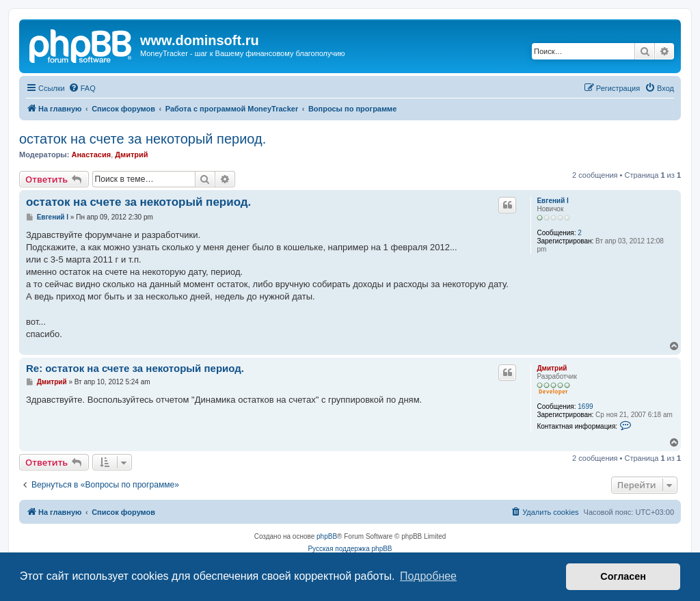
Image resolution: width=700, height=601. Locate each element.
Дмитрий (131, 155)
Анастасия (91, 155)
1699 (585, 406)
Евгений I (552, 201)
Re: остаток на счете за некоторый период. (135, 368)
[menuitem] (82, 88)
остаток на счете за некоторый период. (143, 139)
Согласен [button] (623, 576)
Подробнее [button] (428, 576)
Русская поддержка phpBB (350, 549)
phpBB (327, 536)
